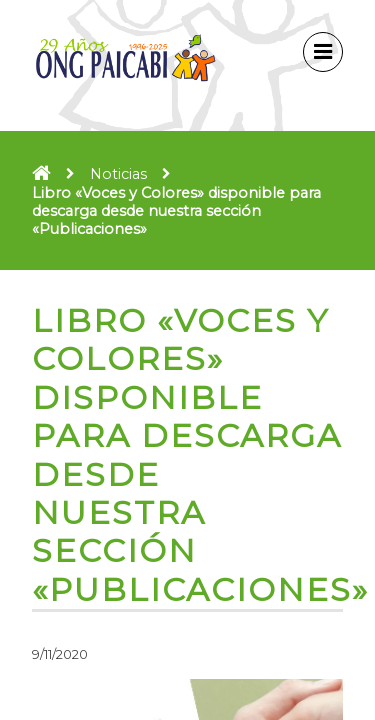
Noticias (118, 174)
